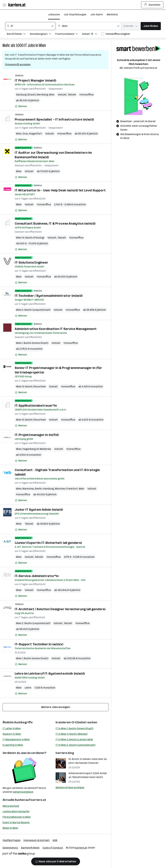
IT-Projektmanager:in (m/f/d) (37, 435)
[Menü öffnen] (4, 5)
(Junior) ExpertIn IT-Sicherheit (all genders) (48, 543)
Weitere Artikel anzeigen (70, 787)
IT (26, 45)
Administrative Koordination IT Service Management (56, 329)
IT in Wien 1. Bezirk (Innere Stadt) (74, 728)
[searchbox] (30, 26)
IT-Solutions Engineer (31, 262)
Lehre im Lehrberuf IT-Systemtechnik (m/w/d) (50, 673)
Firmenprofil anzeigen (18, 64)
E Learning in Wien (13, 745)
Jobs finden (151, 26)
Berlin (38, 489)
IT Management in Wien (16, 739)
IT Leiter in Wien (12, 728)
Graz (25, 134)
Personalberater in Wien (17, 817)
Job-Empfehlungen (75, 14)
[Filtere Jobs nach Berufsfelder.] (18, 34)
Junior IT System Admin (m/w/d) (39, 510)
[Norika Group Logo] (19, 854)
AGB (55, 840)
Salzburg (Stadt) (26, 95)
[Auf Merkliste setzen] (21, 106)
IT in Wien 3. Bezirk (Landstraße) (74, 739)
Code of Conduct (53, 848)
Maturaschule (11, 806)
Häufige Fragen (12, 840)
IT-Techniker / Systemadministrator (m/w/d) (49, 296)
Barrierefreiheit (30, 848)
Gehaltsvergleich (23, 792)
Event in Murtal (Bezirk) (16, 822)
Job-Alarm (97, 14)
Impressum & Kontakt (37, 840)
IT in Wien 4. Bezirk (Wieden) (72, 734)
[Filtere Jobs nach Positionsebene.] (69, 34)
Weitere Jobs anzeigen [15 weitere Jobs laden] (56, 707)
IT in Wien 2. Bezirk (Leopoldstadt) (75, 745)
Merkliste (112, 14)
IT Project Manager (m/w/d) (35, 80)
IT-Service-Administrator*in (37, 576)
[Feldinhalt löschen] (52, 26)
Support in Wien (12, 734)
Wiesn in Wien (10, 828)
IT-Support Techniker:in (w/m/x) (39, 644)
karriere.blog (65, 753)
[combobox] (30, 26)
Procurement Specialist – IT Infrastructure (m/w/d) (54, 119)
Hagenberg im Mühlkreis (37, 449)
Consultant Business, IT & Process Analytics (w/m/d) (55, 223)
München (60, 489)
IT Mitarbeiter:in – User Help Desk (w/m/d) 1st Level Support (60, 190)
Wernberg (42, 95)
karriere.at (38, 800)
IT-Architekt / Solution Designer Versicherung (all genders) (60, 609)
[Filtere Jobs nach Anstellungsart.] (43, 34)
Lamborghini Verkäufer (16, 811)
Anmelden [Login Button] (152, 5)
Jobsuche (54, 14)
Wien (42, 45)
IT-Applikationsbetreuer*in (36, 406)
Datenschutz (10, 848)
